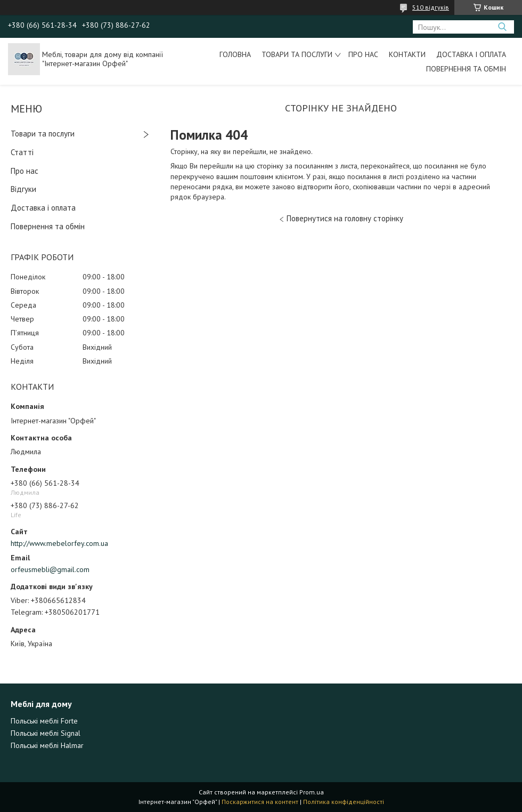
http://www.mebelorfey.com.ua (59, 543)
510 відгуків (431, 7)
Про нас (363, 54)
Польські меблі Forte (44, 721)
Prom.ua (312, 792)
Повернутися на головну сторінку (345, 218)
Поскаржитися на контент (260, 802)
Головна (235, 54)
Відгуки (23, 189)
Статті (22, 152)
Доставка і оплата (471, 54)
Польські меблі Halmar (47, 745)
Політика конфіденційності (344, 802)
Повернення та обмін (466, 69)
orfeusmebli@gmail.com (50, 569)
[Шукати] (502, 27)
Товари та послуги (297, 54)
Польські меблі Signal (46, 733)
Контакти (407, 54)
